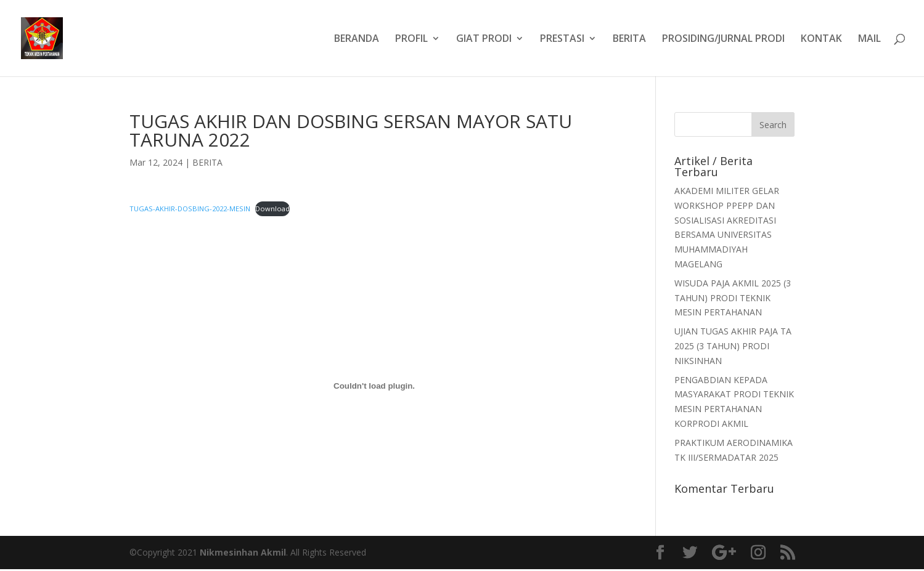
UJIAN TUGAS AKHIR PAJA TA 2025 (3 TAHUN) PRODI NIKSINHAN (733, 346)
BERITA (629, 39)
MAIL (869, 39)
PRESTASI (562, 39)
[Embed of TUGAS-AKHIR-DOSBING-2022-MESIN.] (374, 386)
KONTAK (821, 39)
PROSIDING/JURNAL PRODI (723, 39)
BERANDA (357, 39)
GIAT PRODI (484, 39)
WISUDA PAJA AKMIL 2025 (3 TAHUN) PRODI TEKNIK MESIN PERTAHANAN (733, 298)
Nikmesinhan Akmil (243, 552)
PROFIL (411, 39)
